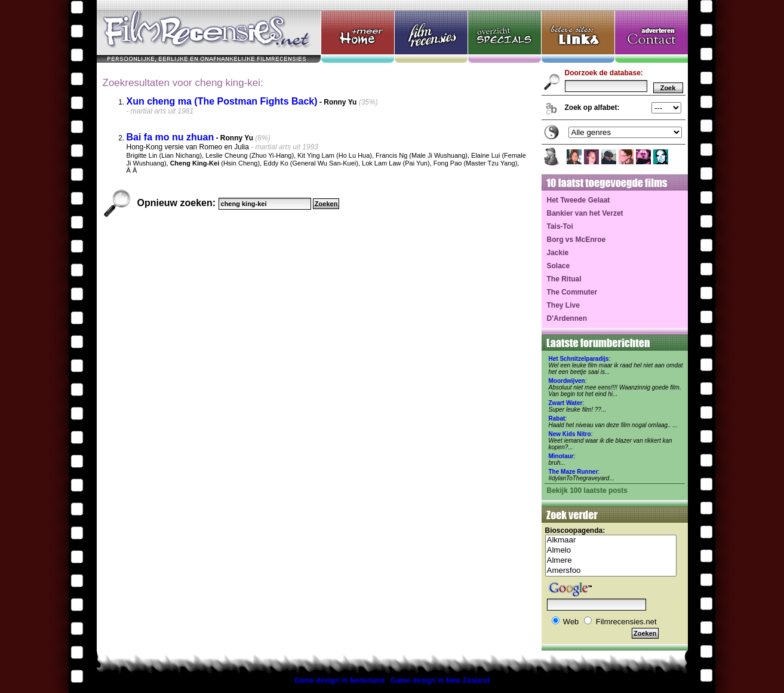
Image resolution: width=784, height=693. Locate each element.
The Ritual (564, 279)
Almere (611, 561)
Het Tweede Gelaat (579, 200)
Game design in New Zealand (440, 680)
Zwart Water (566, 403)
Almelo (611, 551)
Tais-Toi (560, 226)
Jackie (558, 253)
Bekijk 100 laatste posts (587, 490)
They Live (563, 305)
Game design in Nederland (339, 680)
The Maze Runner (574, 472)
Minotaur (561, 456)
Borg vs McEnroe (577, 240)
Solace (559, 266)
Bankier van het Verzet (585, 213)
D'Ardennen (567, 318)
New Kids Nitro (570, 434)
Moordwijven (567, 381)
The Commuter (572, 292)
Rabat (557, 418)
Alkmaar (611, 540)
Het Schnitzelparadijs (579, 359)
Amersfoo (611, 571)
